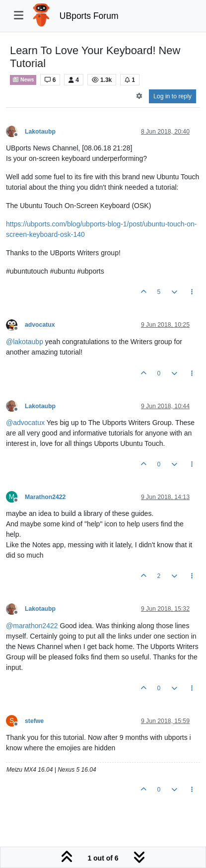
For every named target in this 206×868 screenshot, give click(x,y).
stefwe (34, 721)
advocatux (40, 325)
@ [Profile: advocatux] (25, 423)
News (23, 79)
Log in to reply (172, 96)
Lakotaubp (40, 132)
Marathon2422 (45, 497)
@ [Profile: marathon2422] (32, 626)
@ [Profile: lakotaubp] (25, 342)
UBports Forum (89, 16)
